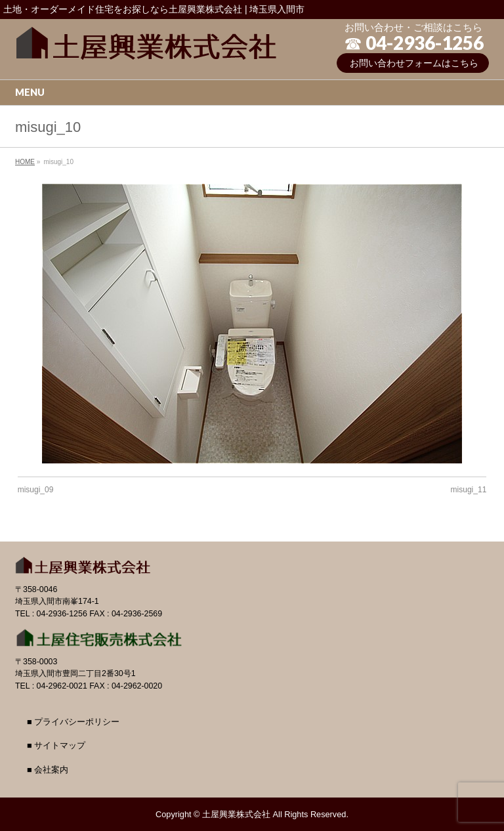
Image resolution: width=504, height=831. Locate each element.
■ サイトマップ (56, 746)
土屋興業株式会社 (236, 814)
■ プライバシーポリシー (73, 722)
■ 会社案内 (48, 770)
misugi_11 (469, 490)
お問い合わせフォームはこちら (414, 63)
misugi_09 (36, 490)
